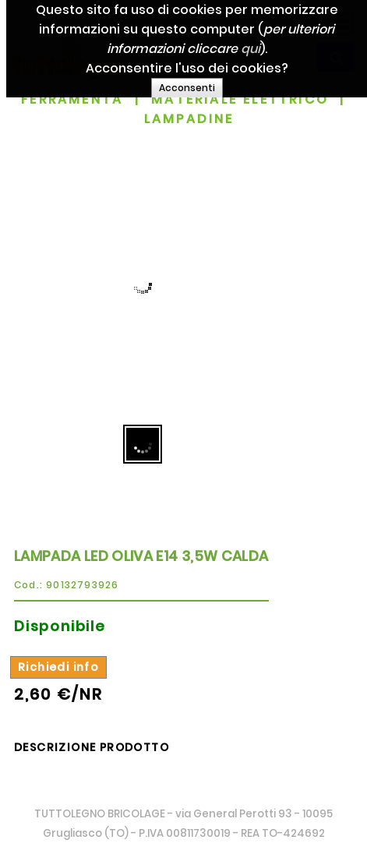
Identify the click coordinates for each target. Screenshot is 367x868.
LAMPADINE (189, 119)
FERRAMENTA (72, 99)
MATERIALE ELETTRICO (240, 99)
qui (258, 49)
